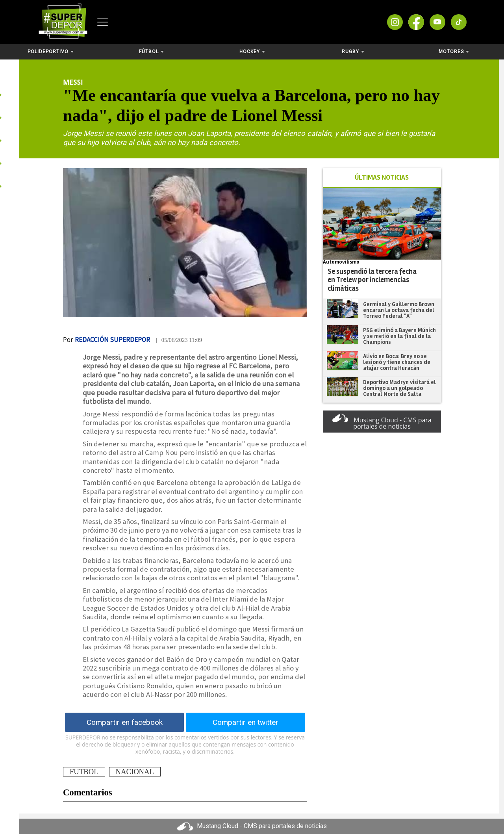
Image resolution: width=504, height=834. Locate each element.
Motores (454, 52)
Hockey (252, 52)
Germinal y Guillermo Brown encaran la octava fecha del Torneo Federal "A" (399, 310)
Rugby (353, 52)
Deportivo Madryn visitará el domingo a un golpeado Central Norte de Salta (399, 388)
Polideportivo (51, 52)
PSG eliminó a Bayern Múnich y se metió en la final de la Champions (399, 336)
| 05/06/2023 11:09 (179, 340)
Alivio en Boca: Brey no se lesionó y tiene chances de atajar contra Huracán (397, 362)
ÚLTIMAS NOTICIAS (382, 177)
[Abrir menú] (103, 22)
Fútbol (151, 52)
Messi (73, 82)
